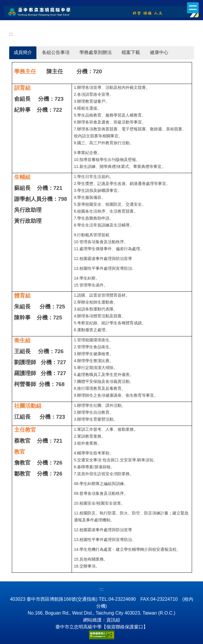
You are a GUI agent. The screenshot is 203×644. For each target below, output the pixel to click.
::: (11, 34)
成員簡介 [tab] (23, 52)
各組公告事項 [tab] (56, 52)
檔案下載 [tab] (131, 52)
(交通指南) (87, 599)
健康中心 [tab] (159, 52)
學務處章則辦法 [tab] (96, 52)
